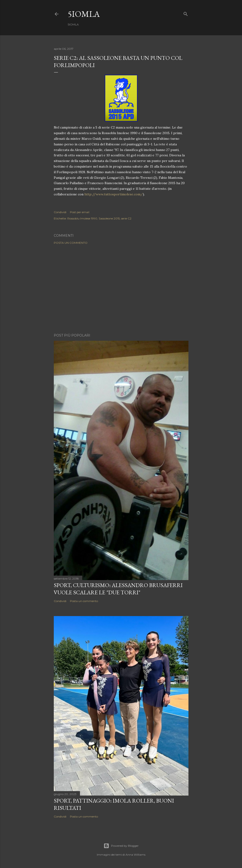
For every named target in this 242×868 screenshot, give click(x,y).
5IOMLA (84, 14)
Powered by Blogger (121, 846)
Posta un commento (71, 243)
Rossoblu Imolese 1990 (82, 218)
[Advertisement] (121, 289)
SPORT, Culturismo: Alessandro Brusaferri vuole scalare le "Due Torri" (118, 589)
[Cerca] (186, 13)
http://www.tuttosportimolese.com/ (114, 194)
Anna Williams (135, 855)
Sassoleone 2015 (109, 218)
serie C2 (126, 218)
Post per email (80, 212)
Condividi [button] (60, 212)
